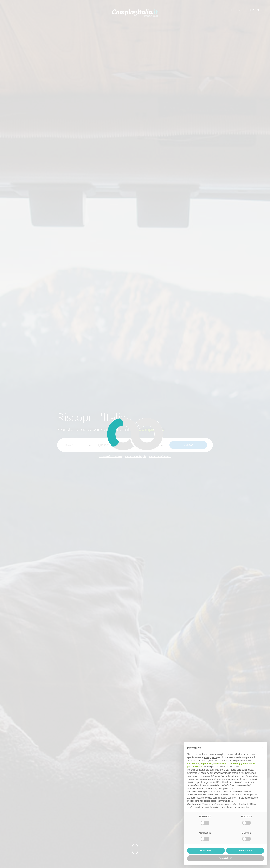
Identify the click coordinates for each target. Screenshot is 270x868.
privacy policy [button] (210, 757)
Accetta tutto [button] (245, 851)
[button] (262, 748)
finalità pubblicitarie (222, 782)
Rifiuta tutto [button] (206, 851)
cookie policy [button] (233, 767)
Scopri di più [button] (226, 858)
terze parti (236, 770)
